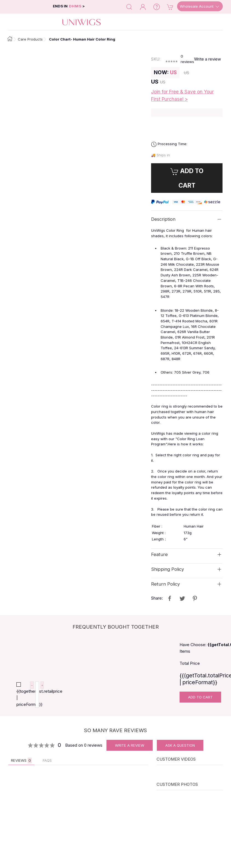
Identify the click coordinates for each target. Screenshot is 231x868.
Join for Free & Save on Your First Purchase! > (182, 95)
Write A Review (130, 745)
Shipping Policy (168, 569)
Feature (159, 554)
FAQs (47, 760)
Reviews (21, 760)
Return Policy (165, 584)
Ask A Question (180, 745)
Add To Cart (200, 697)
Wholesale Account (200, 7)
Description (163, 219)
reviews (187, 59)
